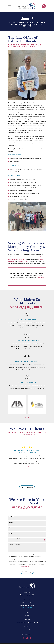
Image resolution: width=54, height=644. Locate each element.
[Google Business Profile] (23, 638)
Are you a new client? (14, 539)
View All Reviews (27, 487)
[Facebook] (30, 638)
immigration (11, 261)
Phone (10, 528)
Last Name (12, 522)
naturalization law (23, 261)
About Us (27, 619)
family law (21, 259)
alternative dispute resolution (34, 257)
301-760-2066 (27, 595)
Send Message (27, 572)
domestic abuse (13, 259)
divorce (41, 259)
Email (10, 533)
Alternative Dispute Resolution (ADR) (27, 623)
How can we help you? (15, 544)
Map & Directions (27, 608)
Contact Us (27, 630)
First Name (12, 517)
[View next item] (28, 418)
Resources (27, 626)
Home (27, 616)
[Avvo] (27, 638)
